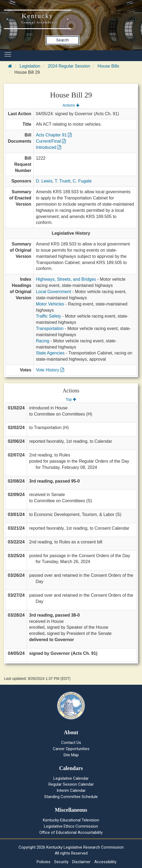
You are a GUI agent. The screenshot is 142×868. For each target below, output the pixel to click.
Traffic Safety (48, 316)
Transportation (50, 328)
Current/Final (51, 141)
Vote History (50, 370)
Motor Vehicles (50, 304)
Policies (44, 862)
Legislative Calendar (71, 778)
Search (63, 40)
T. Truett (63, 181)
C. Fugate (82, 181)
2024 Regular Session (69, 66)
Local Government (53, 292)
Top (71, 399)
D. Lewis (44, 181)
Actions (71, 105)
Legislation (30, 66)
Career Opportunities (71, 749)
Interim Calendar (71, 790)
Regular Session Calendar (71, 784)
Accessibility (105, 862)
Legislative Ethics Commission (71, 826)
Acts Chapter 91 (54, 135)
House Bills (108, 66)
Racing (43, 341)
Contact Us (71, 743)
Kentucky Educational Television (71, 820)
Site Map (71, 755)
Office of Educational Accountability (71, 832)
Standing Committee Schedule (71, 797)
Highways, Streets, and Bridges (66, 279)
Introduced (49, 147)
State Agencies (50, 353)
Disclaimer (81, 862)
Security (61, 862)
